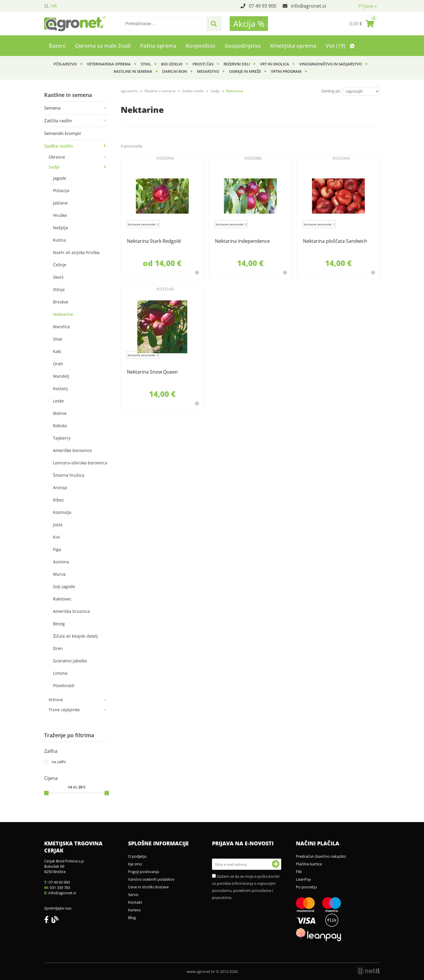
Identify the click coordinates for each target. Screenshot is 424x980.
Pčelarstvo (65, 64)
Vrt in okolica (275, 64)
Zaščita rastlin (58, 121)
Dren (58, 648)
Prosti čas (203, 64)
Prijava (368, 6)
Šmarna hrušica (69, 475)
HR (54, 6)
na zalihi (59, 762)
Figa (57, 549)
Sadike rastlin (59, 146)
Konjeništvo (201, 46)
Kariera (134, 910)
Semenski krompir (63, 133)
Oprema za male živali (103, 46)
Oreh (58, 364)
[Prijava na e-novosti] (276, 864)
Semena (52, 108)
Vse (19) (340, 46)
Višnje (59, 289)
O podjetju (137, 856)
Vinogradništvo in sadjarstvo (331, 64)
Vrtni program (286, 71)
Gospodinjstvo (243, 46)
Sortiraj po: (331, 91)
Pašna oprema (158, 46)
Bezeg (59, 624)
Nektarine (63, 314)
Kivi (57, 537)
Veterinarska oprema (109, 64)
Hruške (60, 215)
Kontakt (135, 902)
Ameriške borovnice (72, 450)
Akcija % (249, 24)
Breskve (61, 302)
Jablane (60, 203)
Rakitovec (62, 599)
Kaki (57, 351)
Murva (59, 574)
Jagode (60, 178)
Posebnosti (64, 685)
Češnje (60, 265)
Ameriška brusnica (71, 611)
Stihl (146, 64)
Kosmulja (62, 512)
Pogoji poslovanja (144, 872)
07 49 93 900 (262, 6)
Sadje (54, 167)
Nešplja (61, 228)
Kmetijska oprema (293, 46)
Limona (60, 673)
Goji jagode (64, 586)
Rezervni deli (237, 64)
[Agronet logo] (75, 24)
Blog (132, 918)
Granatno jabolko (70, 661)
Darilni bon (175, 71)
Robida (60, 426)
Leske (58, 401)
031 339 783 (60, 887)
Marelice (62, 327)
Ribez (58, 500)
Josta (58, 525)
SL (47, 6)
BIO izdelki (172, 64)
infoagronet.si (308, 6)
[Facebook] (48, 921)
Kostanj (60, 388)
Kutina (59, 240)
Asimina (61, 562)
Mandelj (61, 376)
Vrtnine (56, 700)
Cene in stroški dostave (148, 887)
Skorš (58, 277)
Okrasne (57, 157)
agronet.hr (129, 91)
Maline (60, 413)
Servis (133, 895)
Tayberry (62, 438)
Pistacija (61, 190)
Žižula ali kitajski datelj (75, 636)
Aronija (60, 487)
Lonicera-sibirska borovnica (80, 463)
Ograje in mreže (245, 71)
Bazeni (57, 46)
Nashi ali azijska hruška (76, 252)
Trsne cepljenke (64, 710)
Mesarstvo (208, 71)
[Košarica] (362, 24)
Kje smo (135, 864)
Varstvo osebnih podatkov (151, 879)
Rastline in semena (133, 71)
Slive (58, 339)
